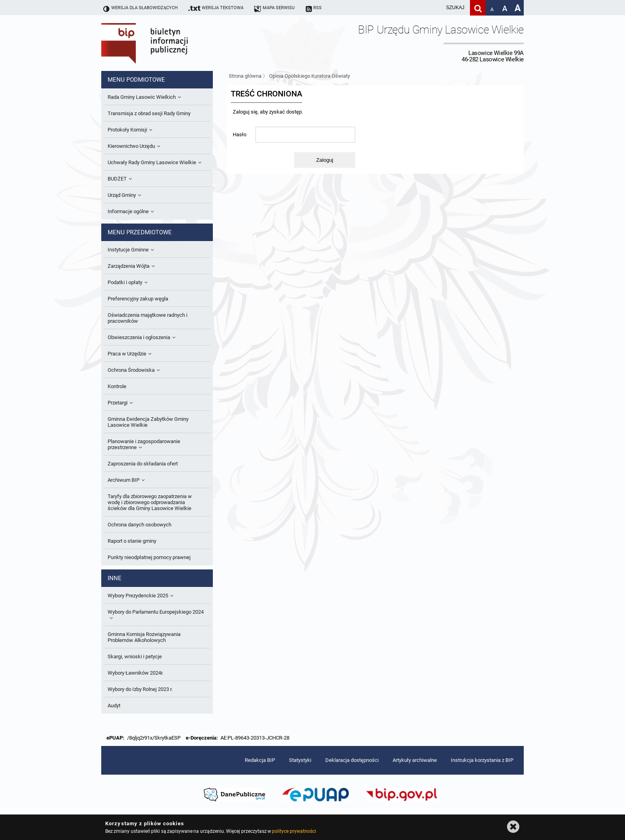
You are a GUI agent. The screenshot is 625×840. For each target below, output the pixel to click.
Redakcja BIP (260, 760)
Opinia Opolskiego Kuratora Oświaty (310, 76)
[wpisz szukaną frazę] (435, 8)
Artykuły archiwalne (415, 760)
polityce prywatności (294, 831)
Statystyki (300, 760)
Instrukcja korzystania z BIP (482, 760)
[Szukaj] (478, 8)
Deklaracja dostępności (352, 760)
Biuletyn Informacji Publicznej (167, 43)
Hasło (240, 134)
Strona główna (245, 76)
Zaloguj (325, 160)
